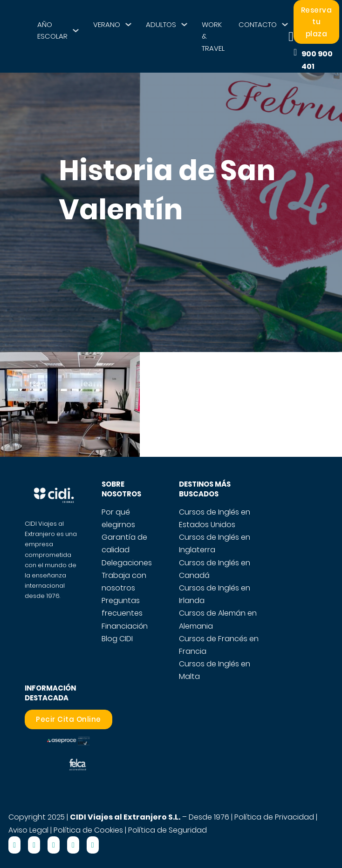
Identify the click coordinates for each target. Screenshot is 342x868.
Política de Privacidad (274, 817)
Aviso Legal (28, 830)
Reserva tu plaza (317, 22)
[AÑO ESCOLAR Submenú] (76, 31)
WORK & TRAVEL (213, 36)
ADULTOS (161, 24)
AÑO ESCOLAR (52, 31)
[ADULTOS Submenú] (184, 24)
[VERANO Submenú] (128, 24)
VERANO (107, 24)
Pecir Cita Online (68, 719)
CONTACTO (258, 24)
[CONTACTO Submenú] (285, 24)
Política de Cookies (88, 830)
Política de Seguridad (168, 830)
